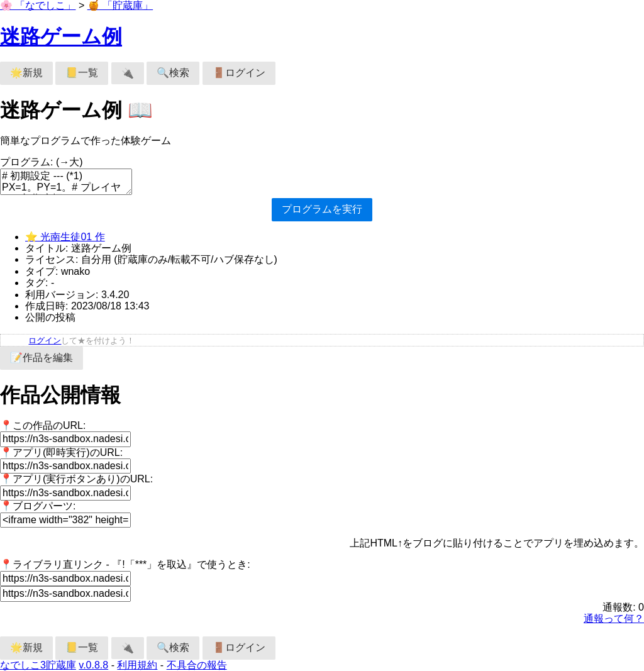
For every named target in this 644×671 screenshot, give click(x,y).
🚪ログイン (239, 73)
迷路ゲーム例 (61, 36)
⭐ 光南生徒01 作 (65, 237)
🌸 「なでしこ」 (38, 5)
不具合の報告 (197, 665)
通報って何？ (614, 618)
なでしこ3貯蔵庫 (38, 665)
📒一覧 (82, 73)
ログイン (45, 341)
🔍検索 (173, 73)
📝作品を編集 (42, 358)
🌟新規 (26, 73)
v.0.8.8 (93, 665)
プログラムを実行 (322, 209)
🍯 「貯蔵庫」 (120, 5)
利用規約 (137, 665)
